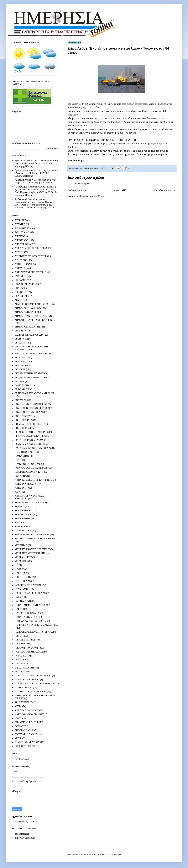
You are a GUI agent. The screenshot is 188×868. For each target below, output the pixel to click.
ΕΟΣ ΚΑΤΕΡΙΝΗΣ (24, 420)
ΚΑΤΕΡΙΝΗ (20, 488)
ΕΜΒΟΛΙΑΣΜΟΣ (23, 389)
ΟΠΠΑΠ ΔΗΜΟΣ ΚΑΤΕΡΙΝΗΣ (30, 605)
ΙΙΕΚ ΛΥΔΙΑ (21, 476)
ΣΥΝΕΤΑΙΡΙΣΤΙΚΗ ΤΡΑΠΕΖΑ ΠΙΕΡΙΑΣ (34, 684)
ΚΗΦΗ (18, 492)
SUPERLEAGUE (23, 746)
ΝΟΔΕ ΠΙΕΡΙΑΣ (23, 581)
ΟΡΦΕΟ (19, 609)
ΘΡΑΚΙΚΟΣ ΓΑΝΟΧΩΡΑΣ (28, 464)
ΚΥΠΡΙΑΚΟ (21, 527)
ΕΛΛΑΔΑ (20, 381)
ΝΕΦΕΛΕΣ (20, 573)
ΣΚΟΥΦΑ (19, 672)
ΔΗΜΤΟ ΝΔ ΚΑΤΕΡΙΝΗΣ (27, 327)
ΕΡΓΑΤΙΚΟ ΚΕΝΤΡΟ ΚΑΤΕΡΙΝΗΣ (32, 432)
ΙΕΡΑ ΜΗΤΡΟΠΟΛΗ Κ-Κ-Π (28, 472)
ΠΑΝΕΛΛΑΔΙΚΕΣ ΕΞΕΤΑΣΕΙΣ (30, 621)
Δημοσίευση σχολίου (81, 184)
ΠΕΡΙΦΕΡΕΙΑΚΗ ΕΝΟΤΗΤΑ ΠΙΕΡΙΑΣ (34, 632)
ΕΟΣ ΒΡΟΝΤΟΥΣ (23, 416)
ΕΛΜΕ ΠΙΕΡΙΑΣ (23, 385)
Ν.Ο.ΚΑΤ (19, 569)
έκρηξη (130, 104)
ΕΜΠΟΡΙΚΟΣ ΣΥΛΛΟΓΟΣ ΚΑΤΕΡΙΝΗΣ (35, 393)
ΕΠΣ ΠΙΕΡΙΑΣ (22, 428)
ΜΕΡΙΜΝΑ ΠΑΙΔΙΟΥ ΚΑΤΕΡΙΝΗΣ (32, 534)
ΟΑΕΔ (18, 597)
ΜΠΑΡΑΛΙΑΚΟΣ (23, 557)
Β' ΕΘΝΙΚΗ (20, 276)
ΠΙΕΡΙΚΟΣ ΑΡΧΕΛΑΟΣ (26, 648)
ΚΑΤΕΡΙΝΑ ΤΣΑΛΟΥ (25, 484)
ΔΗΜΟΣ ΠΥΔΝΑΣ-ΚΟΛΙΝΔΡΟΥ (31, 316)
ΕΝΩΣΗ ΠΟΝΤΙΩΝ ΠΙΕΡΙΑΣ (29, 412)
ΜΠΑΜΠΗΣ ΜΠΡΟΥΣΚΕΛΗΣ (30, 553)
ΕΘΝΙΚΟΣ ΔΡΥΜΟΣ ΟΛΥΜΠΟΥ (31, 354)
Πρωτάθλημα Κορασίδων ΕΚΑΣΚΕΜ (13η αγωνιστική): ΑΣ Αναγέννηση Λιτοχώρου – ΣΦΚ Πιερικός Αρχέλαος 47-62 (35, 189)
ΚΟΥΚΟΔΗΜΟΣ (23, 511)
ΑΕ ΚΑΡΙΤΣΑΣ (22, 228)
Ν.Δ (17, 565)
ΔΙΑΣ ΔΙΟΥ (20, 331)
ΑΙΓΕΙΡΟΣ (20, 236)
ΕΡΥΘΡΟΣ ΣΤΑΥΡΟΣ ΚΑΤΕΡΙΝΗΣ (32, 436)
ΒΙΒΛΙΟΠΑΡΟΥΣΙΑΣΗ (26, 284)
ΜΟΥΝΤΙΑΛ (21, 545)
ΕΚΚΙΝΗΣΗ (21, 365)
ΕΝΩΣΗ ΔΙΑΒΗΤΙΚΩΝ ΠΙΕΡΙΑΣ (31, 404)
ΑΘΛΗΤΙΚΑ (21, 232)
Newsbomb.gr (76, 161)
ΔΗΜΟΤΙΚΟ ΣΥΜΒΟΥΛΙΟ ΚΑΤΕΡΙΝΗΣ (35, 320)
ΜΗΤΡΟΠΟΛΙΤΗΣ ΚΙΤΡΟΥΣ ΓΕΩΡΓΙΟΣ (35, 538)
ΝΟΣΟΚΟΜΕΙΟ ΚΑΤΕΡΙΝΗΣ (29, 585)
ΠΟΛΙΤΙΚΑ (20, 660)
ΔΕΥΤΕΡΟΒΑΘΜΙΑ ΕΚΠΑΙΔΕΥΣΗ (32, 304)
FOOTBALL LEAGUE (26, 734)
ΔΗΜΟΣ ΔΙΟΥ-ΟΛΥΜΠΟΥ (28, 308)
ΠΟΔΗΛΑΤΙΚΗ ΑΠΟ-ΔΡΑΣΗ (29, 652)
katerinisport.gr (22, 834)
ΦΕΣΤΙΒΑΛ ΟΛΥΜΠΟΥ (27, 710)
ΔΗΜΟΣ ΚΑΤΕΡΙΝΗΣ (26, 312)
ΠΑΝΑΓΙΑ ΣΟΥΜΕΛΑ (26, 617)
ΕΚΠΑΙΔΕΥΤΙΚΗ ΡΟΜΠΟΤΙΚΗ (31, 377)
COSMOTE (20, 726)
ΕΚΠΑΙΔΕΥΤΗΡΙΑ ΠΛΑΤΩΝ (29, 373)
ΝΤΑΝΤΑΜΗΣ (22, 589)
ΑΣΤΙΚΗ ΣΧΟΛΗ (23, 264)
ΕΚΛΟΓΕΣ (20, 369)
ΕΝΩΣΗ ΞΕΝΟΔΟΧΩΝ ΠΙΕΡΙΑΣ (31, 408)
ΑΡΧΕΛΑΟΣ (21, 260)
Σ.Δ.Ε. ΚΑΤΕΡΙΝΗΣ (24, 668)
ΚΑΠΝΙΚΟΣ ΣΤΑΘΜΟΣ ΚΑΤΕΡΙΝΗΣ (33, 480)
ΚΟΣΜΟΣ (20, 507)
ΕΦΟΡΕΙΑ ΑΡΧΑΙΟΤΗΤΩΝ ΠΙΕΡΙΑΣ (33, 448)
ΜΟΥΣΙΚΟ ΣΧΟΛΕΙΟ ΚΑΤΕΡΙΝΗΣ (32, 549)
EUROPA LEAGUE (24, 730)
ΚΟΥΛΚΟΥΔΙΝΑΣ (24, 514)
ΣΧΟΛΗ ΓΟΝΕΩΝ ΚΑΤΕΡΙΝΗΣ (31, 692)
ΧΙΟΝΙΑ (19, 718)
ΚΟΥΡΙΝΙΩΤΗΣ (22, 518)
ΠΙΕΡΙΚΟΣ (20, 644)
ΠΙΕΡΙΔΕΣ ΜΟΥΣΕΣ (25, 640)
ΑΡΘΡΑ (18, 252)
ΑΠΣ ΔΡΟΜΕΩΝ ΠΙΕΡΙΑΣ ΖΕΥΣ (31, 248)
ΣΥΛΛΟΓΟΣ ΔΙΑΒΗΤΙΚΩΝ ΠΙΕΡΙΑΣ (33, 676)
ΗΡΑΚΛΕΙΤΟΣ (22, 456)
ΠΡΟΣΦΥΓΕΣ (21, 664)
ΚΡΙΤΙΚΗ (19, 523)
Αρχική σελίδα (120, 190)
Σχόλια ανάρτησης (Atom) (93, 196)
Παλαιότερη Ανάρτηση (165, 190)
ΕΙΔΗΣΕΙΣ (20, 357)
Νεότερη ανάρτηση (77, 190)
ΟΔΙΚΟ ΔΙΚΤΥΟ (23, 601)
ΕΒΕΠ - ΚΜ (21, 339)
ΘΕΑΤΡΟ (19, 460)
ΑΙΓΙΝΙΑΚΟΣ (21, 240)
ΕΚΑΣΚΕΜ (20, 361)
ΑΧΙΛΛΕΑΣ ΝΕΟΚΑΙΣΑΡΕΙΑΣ (30, 272)
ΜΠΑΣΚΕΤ (20, 561)
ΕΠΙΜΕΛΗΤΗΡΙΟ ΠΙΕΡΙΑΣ (28, 424)
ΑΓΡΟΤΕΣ (20, 224)
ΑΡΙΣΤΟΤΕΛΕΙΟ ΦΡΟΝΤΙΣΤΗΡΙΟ (32, 256)
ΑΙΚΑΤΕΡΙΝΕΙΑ (23, 244)
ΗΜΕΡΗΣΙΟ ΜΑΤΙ (24, 452)
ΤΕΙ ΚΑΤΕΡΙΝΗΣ (23, 702)
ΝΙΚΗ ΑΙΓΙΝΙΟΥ (23, 577)
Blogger (117, 855)
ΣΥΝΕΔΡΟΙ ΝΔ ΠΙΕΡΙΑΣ (27, 680)
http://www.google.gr (25, 838)
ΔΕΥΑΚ (19, 300)
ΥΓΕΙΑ (18, 706)
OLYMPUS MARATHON (27, 742)
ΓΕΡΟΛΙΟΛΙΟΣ (22, 296)
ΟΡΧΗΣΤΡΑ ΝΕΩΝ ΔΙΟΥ (27, 613)
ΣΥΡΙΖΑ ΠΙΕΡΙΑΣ (24, 687)
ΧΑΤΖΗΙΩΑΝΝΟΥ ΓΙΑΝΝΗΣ (29, 714)
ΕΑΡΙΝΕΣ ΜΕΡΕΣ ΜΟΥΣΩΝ (29, 335)
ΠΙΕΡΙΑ (19, 636)
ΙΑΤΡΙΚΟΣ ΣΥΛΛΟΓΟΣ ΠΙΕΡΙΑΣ (31, 468)
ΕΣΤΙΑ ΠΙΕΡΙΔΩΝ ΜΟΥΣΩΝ (29, 440)
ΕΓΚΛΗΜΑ (21, 343)
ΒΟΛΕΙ (18, 288)
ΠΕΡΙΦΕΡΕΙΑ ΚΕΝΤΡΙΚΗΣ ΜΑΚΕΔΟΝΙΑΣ (36, 625)
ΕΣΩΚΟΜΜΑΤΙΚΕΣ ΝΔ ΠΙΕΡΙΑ (31, 444)
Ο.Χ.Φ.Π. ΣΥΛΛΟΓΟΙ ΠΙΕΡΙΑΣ (30, 593)
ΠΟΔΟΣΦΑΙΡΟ (22, 656)
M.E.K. (18, 738)
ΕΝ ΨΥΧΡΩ (21, 400)
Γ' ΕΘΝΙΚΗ (20, 292)
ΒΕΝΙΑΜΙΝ (21, 280)
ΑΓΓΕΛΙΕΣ (20, 220)
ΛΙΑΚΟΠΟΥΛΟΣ (23, 530)
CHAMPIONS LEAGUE (27, 722)
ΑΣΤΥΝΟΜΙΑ (22, 268)
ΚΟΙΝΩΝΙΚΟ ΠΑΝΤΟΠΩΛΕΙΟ (30, 503)
